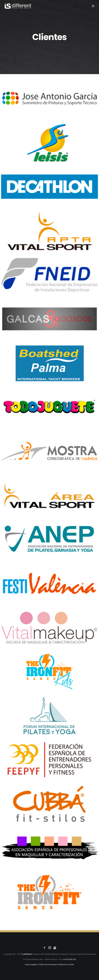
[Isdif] (18, 6)
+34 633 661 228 (69, 959)
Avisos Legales (31, 964)
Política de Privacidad (48, 964)
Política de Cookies (66, 964)
